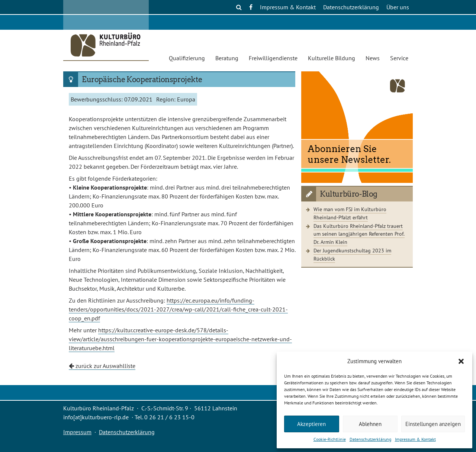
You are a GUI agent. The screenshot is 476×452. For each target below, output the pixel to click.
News (373, 58)
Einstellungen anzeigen (433, 424)
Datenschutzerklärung (370, 439)
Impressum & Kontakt (415, 439)
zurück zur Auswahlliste (102, 366)
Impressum (77, 432)
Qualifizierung (187, 58)
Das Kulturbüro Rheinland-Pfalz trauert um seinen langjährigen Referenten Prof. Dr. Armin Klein (359, 234)
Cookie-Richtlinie (330, 439)
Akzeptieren (311, 424)
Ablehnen (370, 424)
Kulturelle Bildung (332, 58)
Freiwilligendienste (273, 58)
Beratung (227, 58)
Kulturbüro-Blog (349, 194)
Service (399, 58)
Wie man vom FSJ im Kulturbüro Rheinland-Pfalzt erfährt (350, 213)
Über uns (398, 7)
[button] (461, 361)
